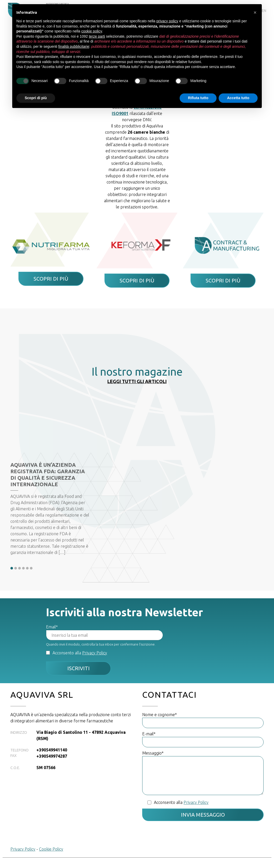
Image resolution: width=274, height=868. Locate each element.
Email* (52, 627)
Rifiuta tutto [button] (198, 98)
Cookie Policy (51, 849)
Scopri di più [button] (36, 98)
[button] (255, 12)
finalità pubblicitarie (74, 46)
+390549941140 (52, 750)
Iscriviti (79, 668)
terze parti (97, 36)
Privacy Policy (95, 653)
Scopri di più (51, 279)
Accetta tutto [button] (238, 98)
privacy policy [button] (167, 21)
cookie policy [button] (92, 31)
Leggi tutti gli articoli (137, 381)
